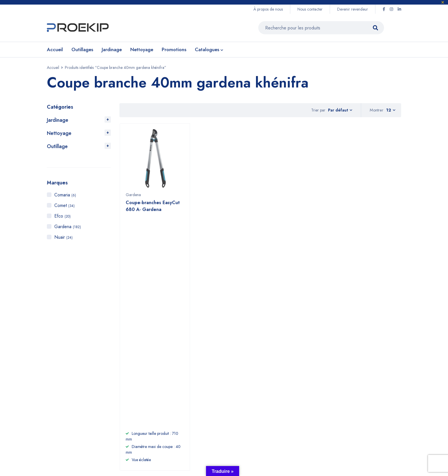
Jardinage (58, 120)
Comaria (65, 195)
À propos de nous (268, 9)
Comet (64, 205)
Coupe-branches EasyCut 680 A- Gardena (153, 209)
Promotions (269, 402)
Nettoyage (59, 133)
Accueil (53, 67)
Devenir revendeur (353, 9)
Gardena (68, 227)
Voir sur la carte (59, 385)
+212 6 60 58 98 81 (171, 366)
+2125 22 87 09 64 (171, 378)
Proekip (91, 439)
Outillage (57, 146)
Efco (62, 216)
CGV (314, 384)
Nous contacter (310, 9)
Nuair (63, 237)
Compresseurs (273, 393)
